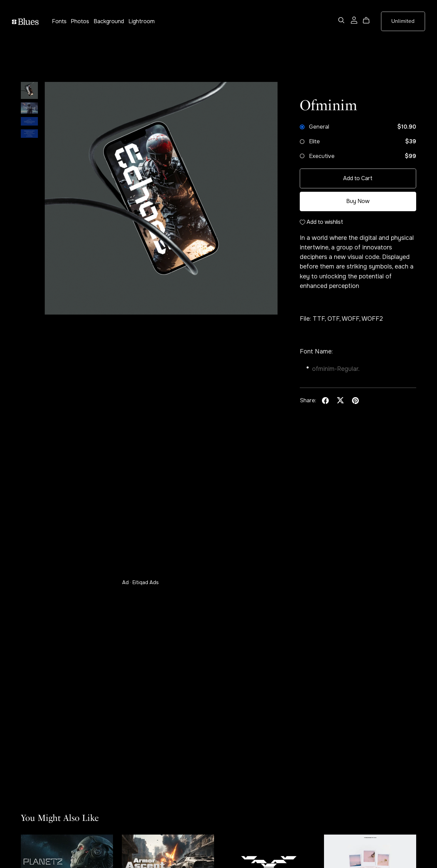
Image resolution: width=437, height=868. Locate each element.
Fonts (65, 26)
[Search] (336, 26)
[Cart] (364, 26)
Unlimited (397, 27)
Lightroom (147, 26)
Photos (85, 26)
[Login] (349, 25)
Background (114, 26)
